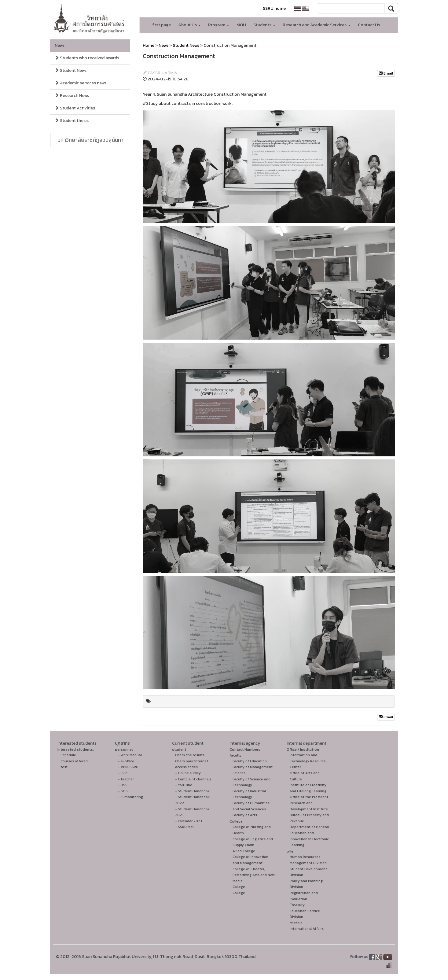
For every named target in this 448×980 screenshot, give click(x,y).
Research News (72, 96)
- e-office (126, 761)
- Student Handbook (192, 791)
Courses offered (74, 761)
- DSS (123, 785)
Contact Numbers (245, 749)
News (60, 45)
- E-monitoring (130, 797)
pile (290, 851)
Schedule (68, 755)
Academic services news (81, 83)
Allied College (244, 851)
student (179, 749)
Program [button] (219, 25)
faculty (236, 755)
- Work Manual (130, 755)
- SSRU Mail (185, 827)
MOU (241, 25)
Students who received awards (87, 58)
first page (162, 25)
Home (149, 45)
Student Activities (75, 108)
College (236, 821)
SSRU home (274, 8)
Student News (71, 70)
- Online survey (188, 773)
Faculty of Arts (245, 815)
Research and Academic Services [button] (317, 25)
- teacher (126, 779)
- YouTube (184, 785)
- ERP (122, 773)
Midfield (296, 923)
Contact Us (369, 25)
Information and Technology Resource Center (308, 761)
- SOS (123, 791)
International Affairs (307, 929)
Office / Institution (303, 749)
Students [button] (264, 25)
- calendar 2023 (189, 821)
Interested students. (76, 749)
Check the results (190, 755)
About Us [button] (189, 25)
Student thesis (72, 121)
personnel (124, 749)
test (64, 767)
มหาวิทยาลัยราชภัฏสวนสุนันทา (90, 140)
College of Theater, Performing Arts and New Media (253, 875)
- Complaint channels (193, 779)
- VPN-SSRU (128, 767)
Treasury (297, 905)
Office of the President (309, 797)
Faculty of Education (250, 761)
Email (386, 73)
